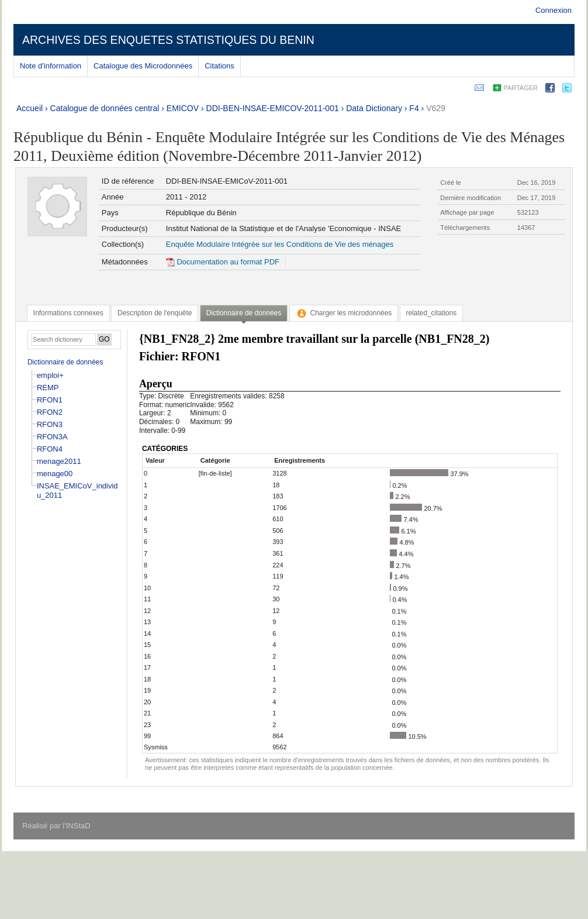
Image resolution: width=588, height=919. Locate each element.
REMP (48, 388)
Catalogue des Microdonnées (143, 66)
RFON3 (50, 424)
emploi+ (50, 375)
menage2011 (59, 461)
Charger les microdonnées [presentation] (344, 313)
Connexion (554, 10)
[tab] (68, 313)
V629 (436, 108)
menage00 (55, 474)
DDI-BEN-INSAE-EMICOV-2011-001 (273, 108)
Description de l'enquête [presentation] (155, 313)
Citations (219, 66)
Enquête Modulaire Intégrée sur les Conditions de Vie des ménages (280, 244)
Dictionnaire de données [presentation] (244, 313)
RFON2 (50, 412)
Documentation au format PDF (223, 262)
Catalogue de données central (105, 108)
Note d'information (51, 66)
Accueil (30, 108)
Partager (520, 88)
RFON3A (52, 437)
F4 (414, 108)
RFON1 (50, 400)
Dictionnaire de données (65, 362)
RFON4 (50, 449)
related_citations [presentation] (432, 313)
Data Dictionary (374, 108)
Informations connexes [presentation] (68, 313)
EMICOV (183, 108)
